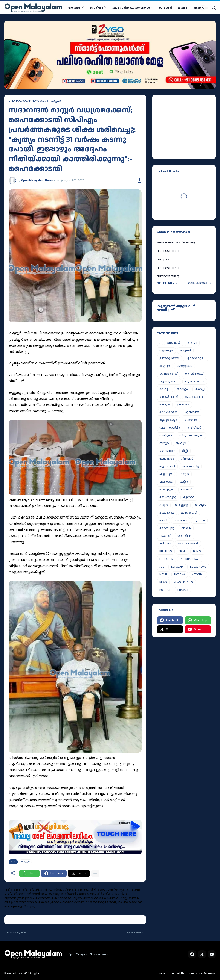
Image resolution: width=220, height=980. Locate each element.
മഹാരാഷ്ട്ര (167, 513)
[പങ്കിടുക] (138, 180)
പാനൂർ (184, 474)
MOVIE (163, 575)
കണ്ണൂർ (56, 101)
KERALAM (177, 567)
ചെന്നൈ (191, 420)
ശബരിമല (185, 536)
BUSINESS (166, 551)
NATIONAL (198, 575)
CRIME (183, 551)
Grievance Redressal (203, 973)
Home (161, 973)
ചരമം (183, 8)
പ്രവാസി (165, 8)
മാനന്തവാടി (189, 513)
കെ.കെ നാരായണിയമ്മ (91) (176, 243)
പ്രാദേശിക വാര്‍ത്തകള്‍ (131, 8)
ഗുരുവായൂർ (168, 420)
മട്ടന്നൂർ (189, 497)
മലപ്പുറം (201, 505)
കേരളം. (183, 389)
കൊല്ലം (165, 405)
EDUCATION (166, 559)
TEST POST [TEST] (168, 251)
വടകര (186, 528)
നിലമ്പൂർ (187, 459)
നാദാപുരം (167, 459)
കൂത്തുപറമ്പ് (195, 381)
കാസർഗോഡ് (194, 374)
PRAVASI (183, 590)
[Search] (212, 8)
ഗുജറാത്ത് (192, 412)
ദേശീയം (96, 8)
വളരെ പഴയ (134, 933)
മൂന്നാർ (199, 520)
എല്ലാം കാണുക (198, 283)
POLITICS (165, 590)
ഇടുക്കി (185, 351)
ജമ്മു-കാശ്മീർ (170, 428)
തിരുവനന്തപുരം (191, 436)
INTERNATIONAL (190, 559)
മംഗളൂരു (181, 505)
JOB (162, 567)
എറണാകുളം (196, 358)
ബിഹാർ (187, 490)
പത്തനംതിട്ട (190, 466)
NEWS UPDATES (183, 582)
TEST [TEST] (164, 260)
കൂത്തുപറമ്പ (169, 381)
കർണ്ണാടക (184, 366)
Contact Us (177, 973)
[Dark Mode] (204, 8)
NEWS (163, 582)
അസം (192, 343)
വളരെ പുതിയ (17, 933)
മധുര (164, 505)
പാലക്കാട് (166, 482)
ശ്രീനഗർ (165, 544)
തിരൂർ (164, 443)
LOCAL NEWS (198, 567)
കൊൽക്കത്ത (195, 397)
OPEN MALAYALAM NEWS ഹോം (28, 101)
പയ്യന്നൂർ (166, 474)
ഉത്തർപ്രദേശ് (169, 358)
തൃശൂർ (181, 443)
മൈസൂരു (167, 528)
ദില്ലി (185, 451)
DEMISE (198, 551)
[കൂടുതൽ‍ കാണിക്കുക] (95, 873)
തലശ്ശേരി (166, 436)
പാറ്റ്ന (184, 482)
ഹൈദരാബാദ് (188, 544)
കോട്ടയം (183, 405)
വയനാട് (165, 536)
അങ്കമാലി (174, 343)
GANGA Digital (31, 973)
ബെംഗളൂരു (168, 497)
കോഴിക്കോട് (169, 412)
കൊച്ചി (200, 389)
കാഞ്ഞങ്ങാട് (169, 374)
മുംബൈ (180, 520)
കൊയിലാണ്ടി (169, 397)
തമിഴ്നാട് (194, 428)
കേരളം (74, 8)
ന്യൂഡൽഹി (167, 466)
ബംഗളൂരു (167, 490)
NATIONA (180, 575)
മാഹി (163, 520)
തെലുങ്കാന (167, 451)
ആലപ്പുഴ (166, 351)
